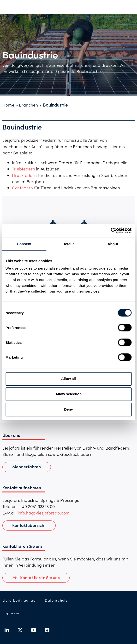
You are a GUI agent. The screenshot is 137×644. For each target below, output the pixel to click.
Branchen (28, 105)
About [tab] (113, 244)
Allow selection (68, 394)
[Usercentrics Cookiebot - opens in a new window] (110, 231)
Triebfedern (24, 169)
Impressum (13, 613)
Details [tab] (69, 244)
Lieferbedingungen (20, 600)
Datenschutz (56, 600)
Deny (68, 409)
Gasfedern (23, 188)
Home (8, 105)
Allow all (68, 379)
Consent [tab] (24, 244)
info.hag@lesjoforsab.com (44, 513)
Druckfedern (24, 175)
